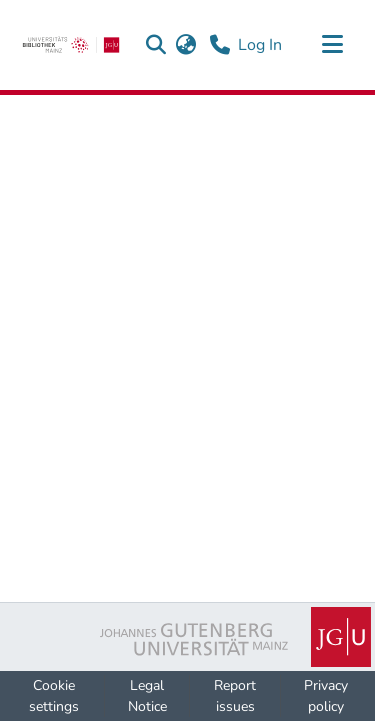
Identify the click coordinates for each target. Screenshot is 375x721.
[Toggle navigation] (332, 45)
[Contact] (219, 45)
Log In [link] (261, 45)
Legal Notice (147, 696)
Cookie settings (54, 696)
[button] (155, 45)
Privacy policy (326, 696)
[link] (71, 45)
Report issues (235, 696)
